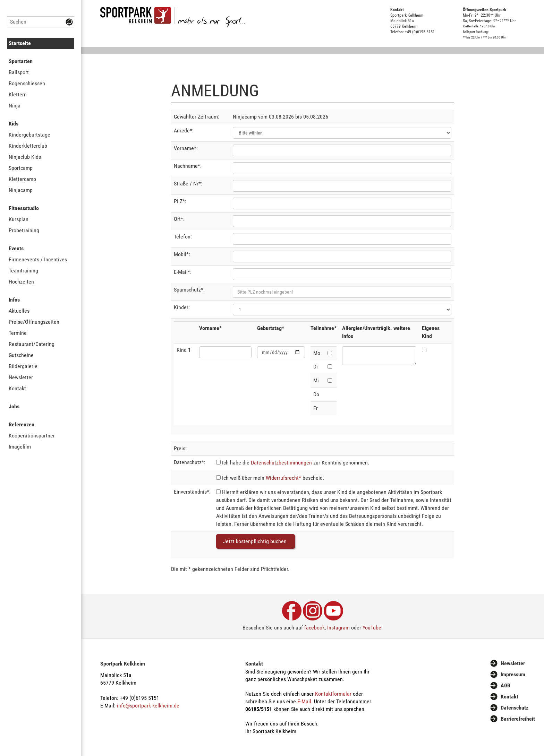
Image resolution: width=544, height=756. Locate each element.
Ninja (15, 106)
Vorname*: (186, 148)
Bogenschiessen (27, 83)
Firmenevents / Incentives (38, 259)
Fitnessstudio (24, 208)
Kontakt (17, 388)
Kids (14, 124)
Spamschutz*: (189, 290)
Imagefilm (20, 447)
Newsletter (21, 377)
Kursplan (19, 219)
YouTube (372, 628)
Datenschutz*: (190, 462)
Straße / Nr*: (188, 184)
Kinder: (182, 307)
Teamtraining (23, 271)
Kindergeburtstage (29, 135)
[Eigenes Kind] (424, 350)
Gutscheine (21, 355)
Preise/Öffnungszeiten (34, 322)
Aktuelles (19, 311)
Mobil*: (182, 254)
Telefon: (183, 237)
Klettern (18, 94)
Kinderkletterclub (28, 146)
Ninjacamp (21, 190)
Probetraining (24, 230)
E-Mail (304, 701)
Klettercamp (22, 179)
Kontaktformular (333, 694)
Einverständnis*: (192, 492)
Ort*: (179, 219)
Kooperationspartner (32, 436)
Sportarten (21, 61)
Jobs (14, 406)
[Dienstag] (330, 367)
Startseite (20, 43)
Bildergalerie (23, 366)
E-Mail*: (183, 272)
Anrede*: (184, 131)
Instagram (338, 628)
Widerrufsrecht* (283, 478)
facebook (314, 628)
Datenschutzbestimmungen (281, 463)
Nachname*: (188, 166)
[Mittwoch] (330, 380)
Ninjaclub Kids (25, 157)
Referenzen (22, 424)
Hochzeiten (21, 282)
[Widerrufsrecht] (218, 477)
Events (16, 248)
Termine (18, 333)
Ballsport (19, 72)
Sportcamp (21, 168)
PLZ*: (180, 201)
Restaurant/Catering (32, 344)
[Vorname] (225, 352)
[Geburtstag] (281, 352)
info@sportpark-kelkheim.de (148, 706)
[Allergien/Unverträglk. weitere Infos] (379, 356)
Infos (14, 300)
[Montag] (330, 353)
